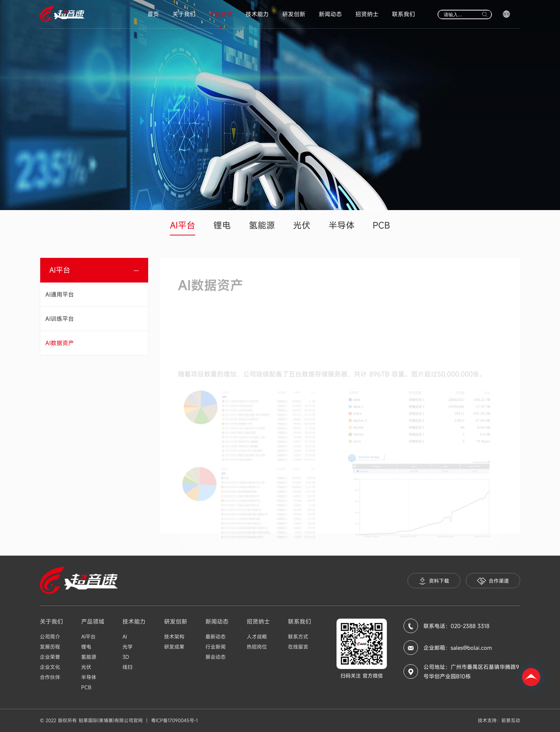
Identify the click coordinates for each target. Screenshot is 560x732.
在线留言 (298, 647)
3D (126, 657)
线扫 (128, 667)
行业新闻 (216, 647)
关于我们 (184, 14)
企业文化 (50, 667)
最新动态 (216, 637)
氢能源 (262, 225)
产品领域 (221, 14)
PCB (381, 225)
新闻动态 (330, 14)
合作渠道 (493, 581)
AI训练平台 (60, 319)
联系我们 (404, 14)
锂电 (222, 225)
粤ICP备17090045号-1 (174, 720)
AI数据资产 (60, 343)
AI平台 (183, 225)
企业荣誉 (50, 657)
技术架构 (174, 637)
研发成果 (174, 647)
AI (125, 637)
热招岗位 (257, 647)
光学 (128, 647)
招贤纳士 (367, 14)
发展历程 (50, 647)
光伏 (302, 225)
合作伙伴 (50, 677)
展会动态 (216, 657)
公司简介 (50, 637)
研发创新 (294, 14)
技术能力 (257, 14)
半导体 (342, 225)
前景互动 (511, 720)
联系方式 (298, 637)
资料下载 (434, 581)
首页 (153, 14)
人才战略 (257, 637)
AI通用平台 (60, 294)
